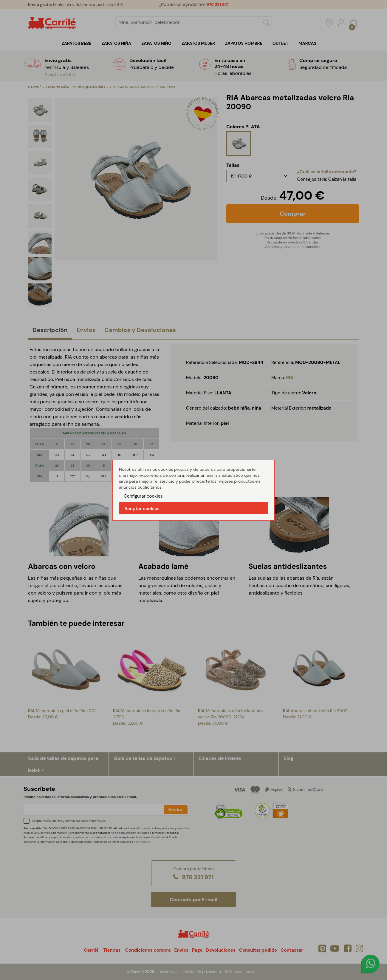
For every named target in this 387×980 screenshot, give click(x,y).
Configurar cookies (143, 496)
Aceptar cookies (142, 509)
